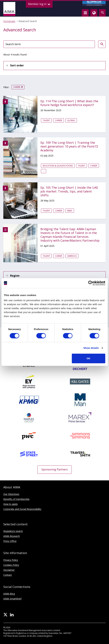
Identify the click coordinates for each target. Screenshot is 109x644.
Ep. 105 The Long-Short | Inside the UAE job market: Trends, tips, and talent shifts (69, 191)
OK (88, 358)
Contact (8, 575)
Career (17, 87)
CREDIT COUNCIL (94, 3)
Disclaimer (9, 570)
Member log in (39, 4)
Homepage (9, 21)
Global (71, 120)
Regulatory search (13, 531)
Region (15, 276)
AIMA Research (12, 536)
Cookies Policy (11, 565)
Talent (46, 120)
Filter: (6, 87)
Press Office (10, 541)
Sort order (17, 65)
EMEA (70, 211)
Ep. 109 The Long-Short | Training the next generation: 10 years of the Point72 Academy (69, 146)
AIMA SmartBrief (12, 599)
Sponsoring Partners (55, 469)
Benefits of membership (16, 499)
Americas (72, 256)
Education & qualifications (58, 166)
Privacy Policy (11, 560)
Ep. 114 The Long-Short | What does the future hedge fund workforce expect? (69, 103)
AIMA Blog (9, 594)
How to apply (10, 504)
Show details (91, 348)
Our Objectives (11, 494)
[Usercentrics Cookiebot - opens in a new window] (91, 283)
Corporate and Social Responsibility (22, 509)
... (44, 171)
